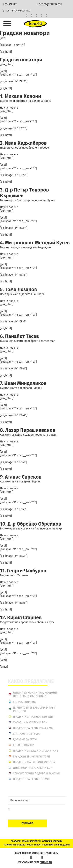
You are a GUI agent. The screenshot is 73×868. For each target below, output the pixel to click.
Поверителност (34, 845)
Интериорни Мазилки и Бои (33, 768)
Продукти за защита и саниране (35, 751)
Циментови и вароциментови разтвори (34, 709)
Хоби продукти (24, 745)
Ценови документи (31, 841)
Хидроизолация (24, 702)
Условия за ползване (14, 845)
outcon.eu (46, 862)
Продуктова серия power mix (33, 728)
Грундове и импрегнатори (32, 757)
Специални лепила (26, 734)
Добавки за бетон (25, 740)
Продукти (16, 841)
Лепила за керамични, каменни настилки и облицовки (35, 694)
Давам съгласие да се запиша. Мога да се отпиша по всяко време (37, 812)
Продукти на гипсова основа (34, 762)
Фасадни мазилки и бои (30, 722)
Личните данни (62, 845)
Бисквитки (48, 845)
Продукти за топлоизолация (33, 717)
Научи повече (9, 108)
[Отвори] (7, 24)
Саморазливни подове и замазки (37, 774)
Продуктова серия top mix (31, 779)
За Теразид (47, 841)
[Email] (37, 800)
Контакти (58, 841)
